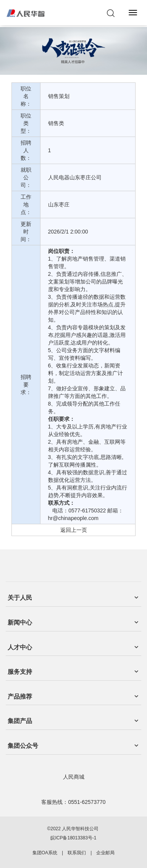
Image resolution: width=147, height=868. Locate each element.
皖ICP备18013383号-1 (73, 838)
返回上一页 (74, 530)
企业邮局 (105, 853)
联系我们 (77, 853)
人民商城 (74, 777)
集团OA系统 (45, 853)
